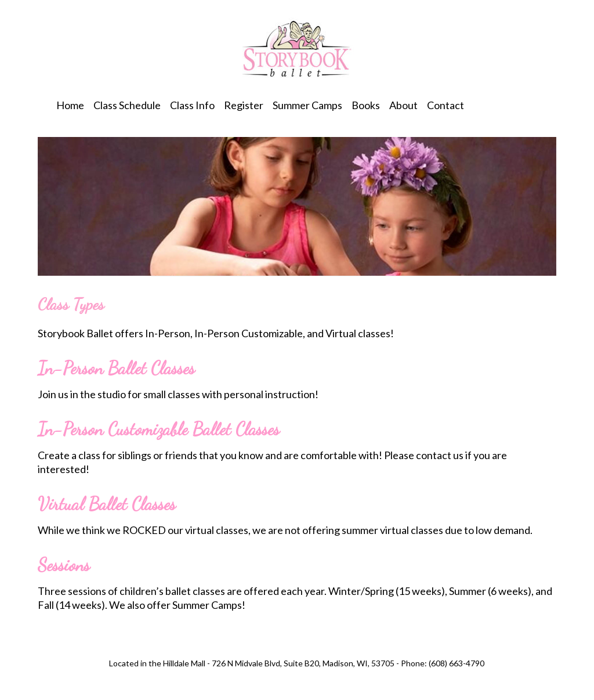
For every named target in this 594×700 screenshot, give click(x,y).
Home (70, 105)
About (403, 105)
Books (366, 105)
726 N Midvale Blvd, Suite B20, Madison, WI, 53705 (303, 663)
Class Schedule (127, 105)
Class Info (192, 105)
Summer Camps (307, 105)
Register (244, 105)
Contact (445, 105)
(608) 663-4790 (457, 663)
